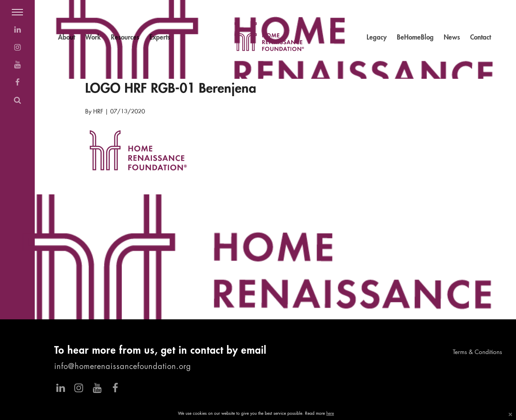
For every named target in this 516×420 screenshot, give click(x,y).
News (452, 38)
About (67, 38)
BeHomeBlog (415, 38)
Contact (481, 38)
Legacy (377, 38)
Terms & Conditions (477, 352)
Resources (125, 38)
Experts (160, 38)
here (330, 414)
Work (93, 38)
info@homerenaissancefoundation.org (123, 367)
